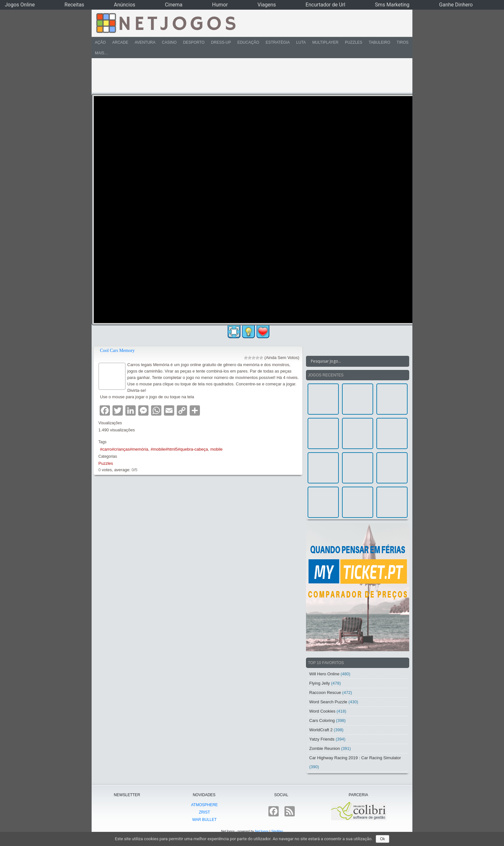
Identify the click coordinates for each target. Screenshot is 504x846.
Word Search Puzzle (328, 702)
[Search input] (354, 361)
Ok (382, 839)
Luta (301, 42)
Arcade (120, 42)
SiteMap (277, 831)
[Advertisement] (248, 75)
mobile (216, 449)
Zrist (205, 812)
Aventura (145, 42)
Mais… (101, 53)
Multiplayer (325, 42)
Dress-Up (221, 42)
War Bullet (204, 820)
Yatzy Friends (322, 739)
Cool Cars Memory (117, 351)
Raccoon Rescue (325, 693)
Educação (248, 42)
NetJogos (262, 831)
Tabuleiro (379, 42)
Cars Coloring (322, 720)
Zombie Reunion (324, 748)
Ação (100, 42)
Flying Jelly (319, 683)
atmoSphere (204, 805)
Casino (169, 42)
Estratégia (278, 42)
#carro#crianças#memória (124, 449)
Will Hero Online (324, 674)
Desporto (194, 42)
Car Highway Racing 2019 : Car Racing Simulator (355, 758)
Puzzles (354, 42)
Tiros (403, 42)
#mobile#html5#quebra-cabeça (180, 449)
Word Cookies (322, 711)
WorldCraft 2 (321, 730)
